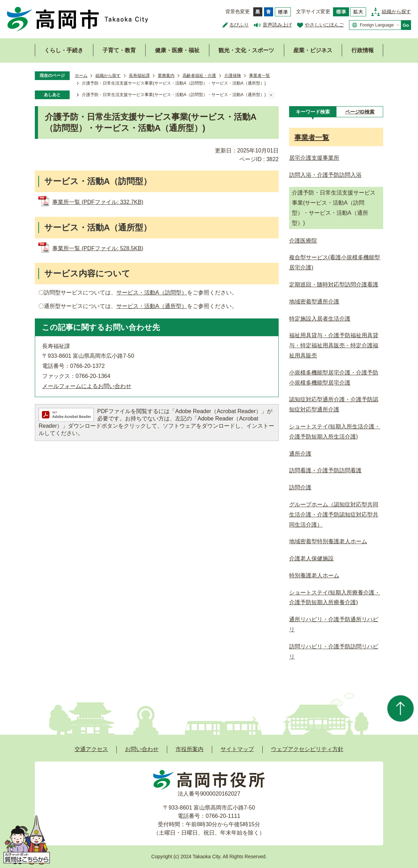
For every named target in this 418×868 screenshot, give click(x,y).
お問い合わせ (142, 749)
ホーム (81, 76)
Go (406, 25)
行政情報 (363, 50)
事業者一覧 (260, 76)
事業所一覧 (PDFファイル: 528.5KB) (98, 248)
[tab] (313, 112)
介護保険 (233, 76)
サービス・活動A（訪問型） (152, 293)
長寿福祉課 (139, 76)
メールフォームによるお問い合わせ (87, 386)
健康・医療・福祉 (177, 50)
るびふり (239, 25)
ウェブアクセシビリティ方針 (307, 749)
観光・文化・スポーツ (246, 50)
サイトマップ (237, 749)
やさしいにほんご (324, 25)
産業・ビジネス (313, 50)
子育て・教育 (119, 50)
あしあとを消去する (271, 95)
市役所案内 (189, 749)
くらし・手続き (64, 50)
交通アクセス (91, 749)
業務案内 (166, 76)
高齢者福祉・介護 (199, 76)
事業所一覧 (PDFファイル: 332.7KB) (98, 202)
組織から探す (396, 11)
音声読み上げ (277, 25)
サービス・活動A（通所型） (152, 306)
